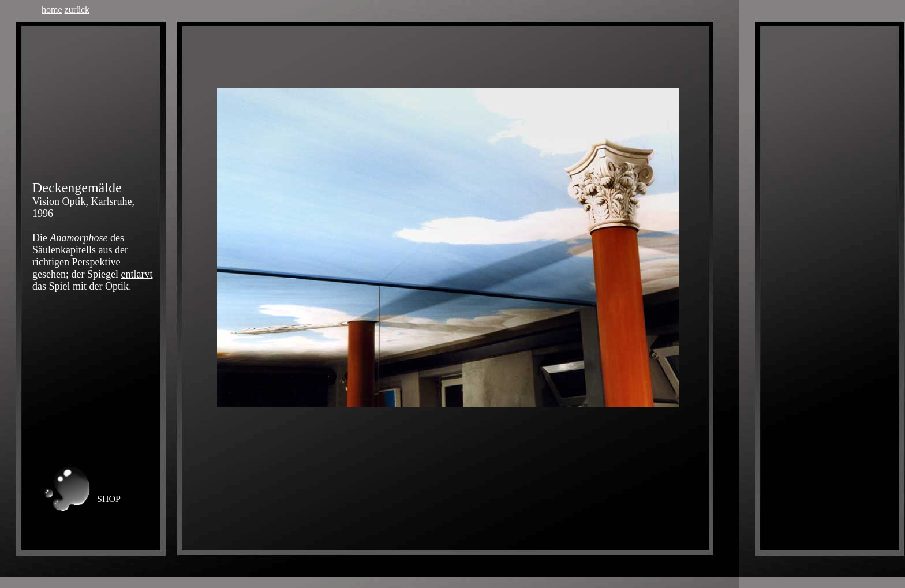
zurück (77, 10)
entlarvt (137, 274)
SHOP (109, 499)
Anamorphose (79, 238)
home (52, 10)
